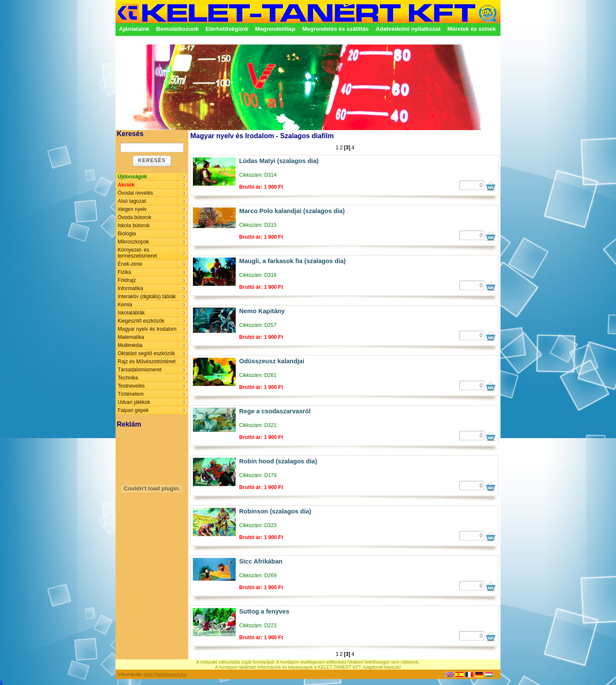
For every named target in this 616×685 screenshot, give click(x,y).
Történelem (131, 394)
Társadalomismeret (140, 370)
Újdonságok (132, 177)
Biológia (127, 234)
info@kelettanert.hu (165, 674)
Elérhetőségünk (227, 29)
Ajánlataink (134, 29)
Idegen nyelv (132, 209)
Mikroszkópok (133, 242)
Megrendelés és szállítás (335, 29)
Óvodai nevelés (135, 193)
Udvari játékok (134, 402)
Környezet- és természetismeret (137, 253)
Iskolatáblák (131, 313)
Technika (128, 378)
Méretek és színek (472, 29)
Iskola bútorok (134, 225)
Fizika (124, 272)
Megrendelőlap (275, 29)
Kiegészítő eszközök (141, 321)
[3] (347, 148)
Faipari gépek (133, 410)
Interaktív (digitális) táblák (147, 297)
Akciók (126, 185)
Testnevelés (131, 386)
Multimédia (130, 345)
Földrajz (127, 280)
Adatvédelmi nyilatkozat (408, 29)
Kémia (125, 305)
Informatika (130, 288)
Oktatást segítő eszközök (146, 353)
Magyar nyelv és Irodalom (147, 329)
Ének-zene (130, 264)
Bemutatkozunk (177, 29)
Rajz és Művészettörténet (147, 362)
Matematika (131, 337)
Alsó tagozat (132, 201)
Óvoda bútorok (135, 217)
